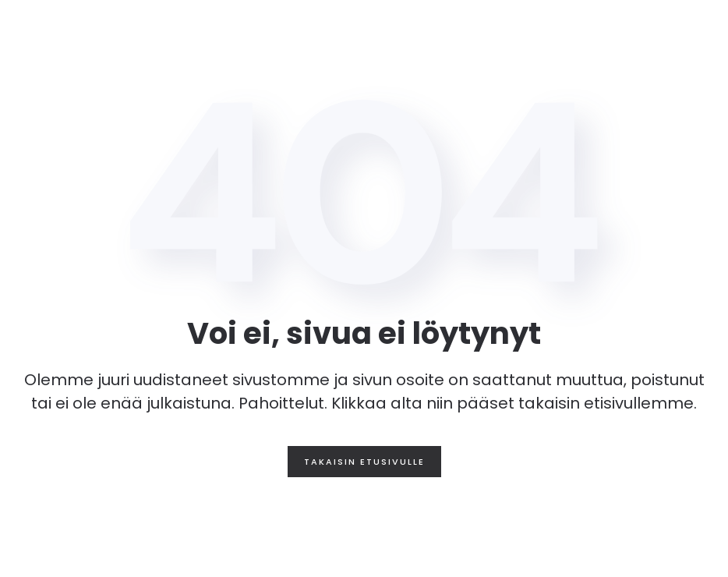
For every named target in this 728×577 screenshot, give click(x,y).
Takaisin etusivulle (364, 462)
